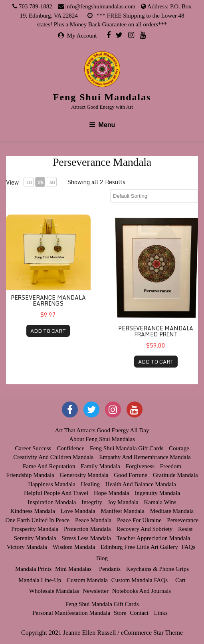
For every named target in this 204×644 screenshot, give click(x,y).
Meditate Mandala (172, 511)
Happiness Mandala (52, 484)
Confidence (70, 448)
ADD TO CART (48, 331)
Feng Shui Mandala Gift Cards (127, 448)
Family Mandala (100, 466)
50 (52, 182)
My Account (82, 36)
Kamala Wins (160, 502)
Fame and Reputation (49, 466)
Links (161, 613)
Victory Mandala (27, 547)
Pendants (110, 569)
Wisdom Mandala (74, 547)
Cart (180, 580)
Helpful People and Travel (56, 493)
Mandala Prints (33, 569)
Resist (185, 529)
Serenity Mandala (35, 538)
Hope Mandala (112, 493)
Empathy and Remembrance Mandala (145, 457)
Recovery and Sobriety (145, 529)
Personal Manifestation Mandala (71, 613)
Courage (179, 448)
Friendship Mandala (30, 475)
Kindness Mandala (33, 511)
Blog (102, 558)
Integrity (92, 502)
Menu (102, 125)
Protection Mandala (87, 529)
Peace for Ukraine (139, 520)
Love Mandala (78, 511)
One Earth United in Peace (38, 520)
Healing (90, 484)
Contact (139, 613)
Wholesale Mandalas (54, 591)
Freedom (171, 466)
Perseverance (183, 520)
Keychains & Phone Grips (157, 569)
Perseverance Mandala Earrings (48, 300)
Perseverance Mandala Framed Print (156, 331)
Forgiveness (140, 466)
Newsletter (96, 591)
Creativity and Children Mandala (53, 457)
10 (29, 182)
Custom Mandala (87, 580)
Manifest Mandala (123, 511)
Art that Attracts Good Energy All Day (102, 430)
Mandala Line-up (40, 580)
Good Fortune (131, 475)
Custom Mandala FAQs (140, 580)
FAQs (188, 547)
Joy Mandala (123, 502)
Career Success (33, 448)
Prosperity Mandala (35, 529)
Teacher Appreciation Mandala (153, 538)
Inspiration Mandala (52, 502)
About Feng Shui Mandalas (102, 439)
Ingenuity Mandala (157, 493)
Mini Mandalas (73, 569)
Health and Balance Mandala (141, 484)
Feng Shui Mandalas (102, 97)
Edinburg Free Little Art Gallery (139, 547)
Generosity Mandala (84, 475)
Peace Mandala (93, 520)
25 (40, 182)
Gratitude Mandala (175, 475)
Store (120, 613)
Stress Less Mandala (86, 538)
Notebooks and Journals (142, 591)
